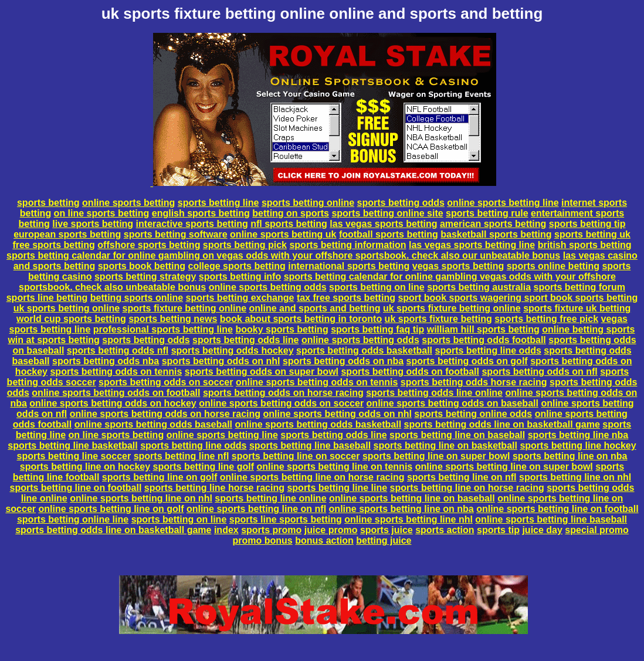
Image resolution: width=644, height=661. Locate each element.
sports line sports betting (286, 519)
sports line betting (47, 298)
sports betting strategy (145, 277)
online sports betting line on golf (111, 509)
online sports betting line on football (557, 509)
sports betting (48, 203)
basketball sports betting (496, 234)
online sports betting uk (283, 234)
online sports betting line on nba (401, 509)
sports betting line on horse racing (467, 488)
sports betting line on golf (160, 477)
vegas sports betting (458, 266)
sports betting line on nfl (462, 477)
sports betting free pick (546, 319)
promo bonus (263, 540)
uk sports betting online (67, 308)
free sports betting (53, 245)
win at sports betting (53, 340)
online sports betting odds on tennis (317, 382)
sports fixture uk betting (577, 308)
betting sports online (137, 298)
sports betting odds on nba (343, 361)
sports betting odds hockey (233, 350)
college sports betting (237, 266)
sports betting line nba (578, 435)
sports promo (271, 530)
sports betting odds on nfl (539, 372)
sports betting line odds (488, 350)
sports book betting (142, 266)
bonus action (324, 540)
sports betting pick (245, 245)
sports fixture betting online (185, 308)
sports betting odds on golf (467, 361)
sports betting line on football (76, 488)
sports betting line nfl (182, 456)
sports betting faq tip (377, 329)
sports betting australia (479, 287)
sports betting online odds (473, 414)
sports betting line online (270, 498)
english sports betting (201, 213)
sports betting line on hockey (85, 467)
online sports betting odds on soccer (281, 403)
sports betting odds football (484, 340)
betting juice (384, 540)
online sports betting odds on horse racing (165, 414)
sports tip (498, 530)
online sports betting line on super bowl (504, 467)
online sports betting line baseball (551, 519)
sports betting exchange (240, 298)
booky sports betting (282, 329)
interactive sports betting (192, 224)
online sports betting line (503, 203)
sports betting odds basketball (364, 350)
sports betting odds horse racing (474, 382)
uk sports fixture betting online (452, 308)
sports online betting (553, 266)
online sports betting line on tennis (334, 467)
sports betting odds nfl (118, 350)
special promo (596, 530)
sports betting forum (579, 287)
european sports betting (67, 234)
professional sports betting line (163, 329)
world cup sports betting (71, 319)
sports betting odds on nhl (221, 361)
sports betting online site (387, 213)
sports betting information (348, 245)
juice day (542, 530)
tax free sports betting (346, 298)
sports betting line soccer (74, 456)
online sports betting (128, 203)
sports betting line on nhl (575, 477)
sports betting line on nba (570, 456)
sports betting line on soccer (296, 456)
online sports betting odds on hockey (113, 403)
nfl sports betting (289, 224)
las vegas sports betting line (472, 245)
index (226, 530)
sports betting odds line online (434, 393)
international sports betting (349, 266)
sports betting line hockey (578, 445)
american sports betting (493, 224)
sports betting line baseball (310, 445)
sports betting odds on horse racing (283, 393)
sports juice (387, 530)
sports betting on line (377, 287)
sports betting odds (401, 203)
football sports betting (389, 234)
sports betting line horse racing (214, 488)
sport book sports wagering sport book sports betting (518, 298)
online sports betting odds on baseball (453, 403)
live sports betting (93, 224)
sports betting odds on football (410, 372)
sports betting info (240, 277)
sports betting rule (487, 213)
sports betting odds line (245, 340)
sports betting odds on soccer (166, 382)
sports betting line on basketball (445, 445)
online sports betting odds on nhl (338, 414)
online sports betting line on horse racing (312, 477)
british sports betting (585, 245)
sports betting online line (73, 519)
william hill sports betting (483, 329)
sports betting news (173, 319)
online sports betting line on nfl (256, 509)
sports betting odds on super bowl (262, 372)
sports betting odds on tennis (116, 372)
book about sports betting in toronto (301, 319)
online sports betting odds (268, 287)
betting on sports (291, 213)
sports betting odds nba (106, 361)
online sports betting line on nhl (141, 498)
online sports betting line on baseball (412, 498)
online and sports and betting (315, 308)
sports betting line (218, 203)
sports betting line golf (204, 467)
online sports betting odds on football (116, 393)
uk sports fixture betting (438, 319)
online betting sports (588, 329)
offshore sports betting (149, 245)
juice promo (331, 530)
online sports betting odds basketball (318, 424)
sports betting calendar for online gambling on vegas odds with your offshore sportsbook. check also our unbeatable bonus (283, 255)
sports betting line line (337, 488)
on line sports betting (102, 213)
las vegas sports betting (383, 224)
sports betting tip (587, 224)
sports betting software (176, 234)
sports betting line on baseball (457, 435)
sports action (445, 530)
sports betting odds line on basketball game (502, 424)
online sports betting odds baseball (153, 424)
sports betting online (308, 203)
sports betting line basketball (72, 445)
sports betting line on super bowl (436, 456)
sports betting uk (592, 234)
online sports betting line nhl (409, 519)
